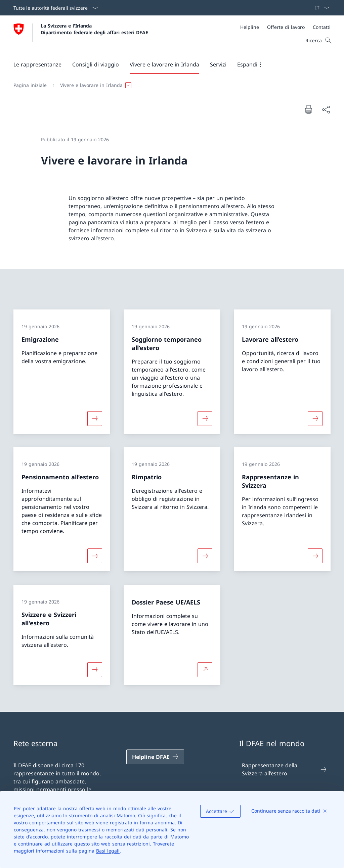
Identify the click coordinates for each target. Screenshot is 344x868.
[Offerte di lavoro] (286, 27)
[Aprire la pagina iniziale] (81, 35)
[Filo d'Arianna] (169, 85)
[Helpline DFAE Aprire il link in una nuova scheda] (155, 757)
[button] (37, 64)
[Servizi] (218, 64)
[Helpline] (250, 27)
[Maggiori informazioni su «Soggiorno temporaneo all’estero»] (205, 418)
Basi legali (108, 851)
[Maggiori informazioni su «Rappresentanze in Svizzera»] (315, 556)
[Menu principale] (167, 64)
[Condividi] (326, 109)
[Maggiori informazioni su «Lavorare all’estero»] (315, 418)
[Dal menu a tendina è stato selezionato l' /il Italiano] (320, 8)
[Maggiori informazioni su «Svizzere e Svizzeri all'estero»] (95, 669)
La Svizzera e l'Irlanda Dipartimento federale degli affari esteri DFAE (94, 29)
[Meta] (285, 27)
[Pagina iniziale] (30, 85)
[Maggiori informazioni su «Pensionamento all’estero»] (95, 556)
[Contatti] (322, 27)
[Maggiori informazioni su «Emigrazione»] (95, 418)
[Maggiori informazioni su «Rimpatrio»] (205, 556)
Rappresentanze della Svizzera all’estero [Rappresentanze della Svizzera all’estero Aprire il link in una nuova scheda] (285, 769)
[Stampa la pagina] (308, 109)
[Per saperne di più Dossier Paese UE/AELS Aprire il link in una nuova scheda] (205, 669)
